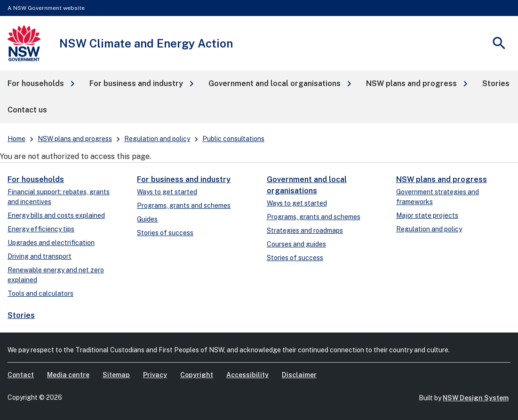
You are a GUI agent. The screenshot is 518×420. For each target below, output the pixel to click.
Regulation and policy (157, 139)
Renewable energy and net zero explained (56, 275)
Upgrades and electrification (51, 243)
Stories (21, 315)
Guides (147, 219)
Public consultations (233, 139)
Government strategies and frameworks (438, 197)
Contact (21, 375)
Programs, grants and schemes (184, 206)
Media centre (68, 375)
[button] (41, 84)
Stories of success (165, 233)
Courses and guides (296, 244)
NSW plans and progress (75, 139)
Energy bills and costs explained (56, 215)
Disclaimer (299, 375)
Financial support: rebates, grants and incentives (59, 197)
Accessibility (247, 375)
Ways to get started (167, 192)
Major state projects (427, 215)
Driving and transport (40, 256)
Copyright (197, 375)
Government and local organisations (307, 185)
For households (36, 179)
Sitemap (116, 375)
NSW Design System (476, 398)
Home (16, 139)
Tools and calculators (40, 293)
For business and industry (184, 179)
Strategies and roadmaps (305, 230)
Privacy (155, 375)
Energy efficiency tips (41, 229)
